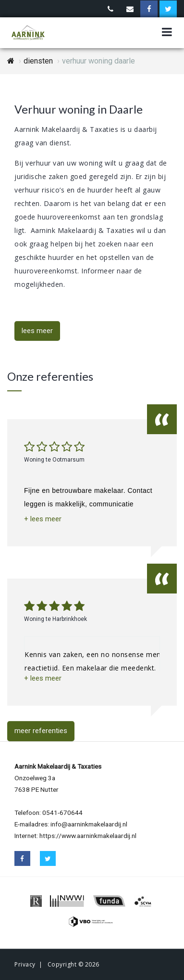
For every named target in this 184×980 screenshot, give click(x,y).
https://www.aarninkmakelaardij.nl (88, 836)
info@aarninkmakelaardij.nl (89, 824)
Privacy (25, 964)
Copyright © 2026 (74, 964)
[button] (43, 519)
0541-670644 (62, 812)
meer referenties (41, 731)
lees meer (37, 331)
